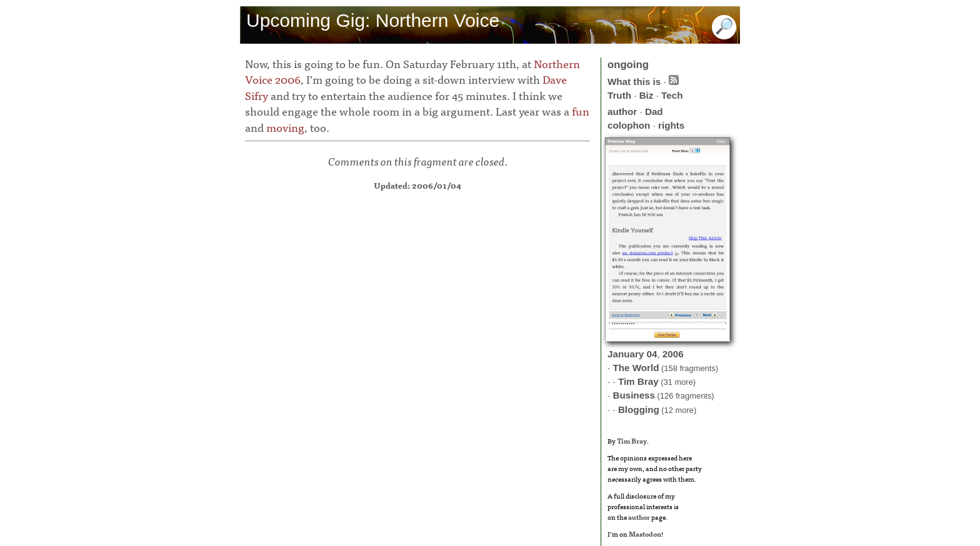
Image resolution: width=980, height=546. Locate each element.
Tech (672, 95)
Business (634, 395)
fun (581, 111)
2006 (673, 354)
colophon (629, 125)
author (622, 112)
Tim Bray (638, 381)
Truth (619, 95)
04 (652, 354)
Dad (654, 112)
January (626, 354)
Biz (647, 95)
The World (636, 368)
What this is (634, 82)
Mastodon (645, 534)
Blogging (639, 409)
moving (285, 127)
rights (671, 125)
